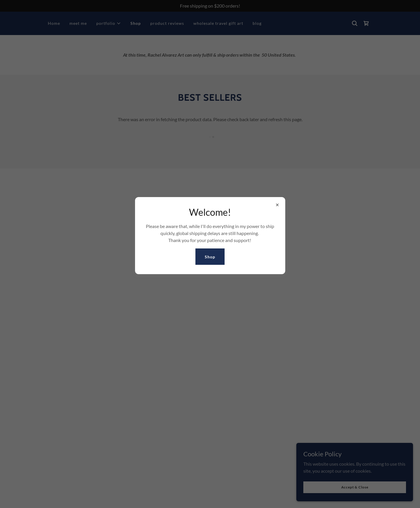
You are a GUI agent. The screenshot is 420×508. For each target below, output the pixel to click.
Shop (210, 257)
